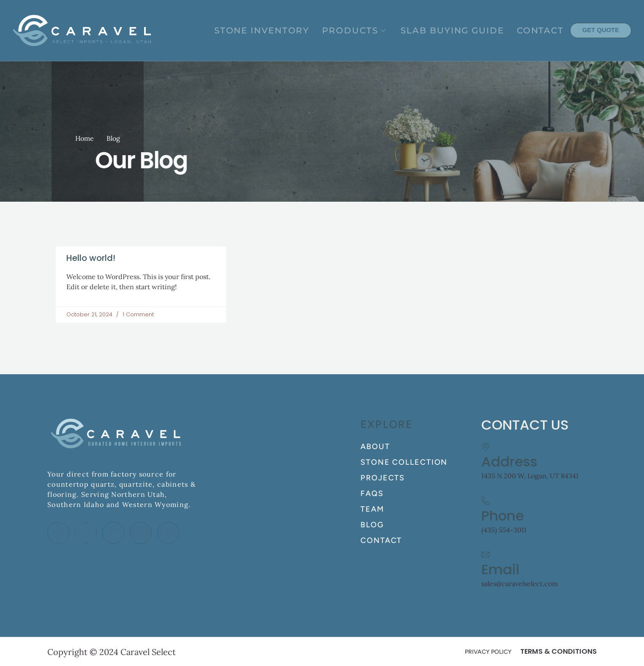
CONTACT (547, 30)
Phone (503, 516)
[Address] (486, 447)
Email (500, 569)
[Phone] (486, 501)
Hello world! (91, 258)
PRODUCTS (395, 30)
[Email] (486, 554)
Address (509, 462)
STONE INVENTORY (318, 30)
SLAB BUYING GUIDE (475, 30)
